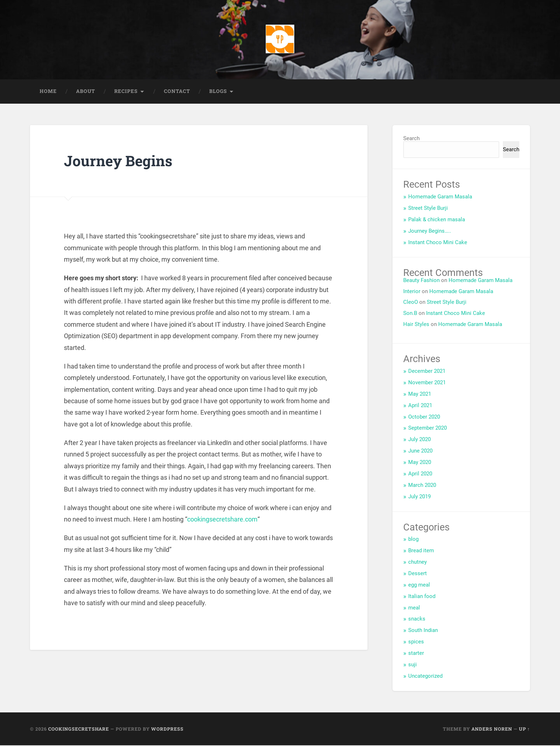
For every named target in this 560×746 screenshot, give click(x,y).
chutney (417, 563)
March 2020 (422, 486)
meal (414, 608)
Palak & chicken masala (437, 220)
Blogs (218, 92)
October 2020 (424, 417)
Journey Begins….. (430, 232)
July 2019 (419, 497)
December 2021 (427, 372)
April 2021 (420, 406)
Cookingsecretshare (79, 730)
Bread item (421, 551)
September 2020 (427, 429)
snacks (417, 619)
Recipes (126, 92)
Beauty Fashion (421, 281)
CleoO (411, 303)
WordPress (167, 730)
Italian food (422, 597)
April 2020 (420, 474)
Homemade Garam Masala (440, 197)
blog (413, 540)
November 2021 (427, 383)
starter (416, 654)
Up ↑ (524, 730)
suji (412, 665)
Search (411, 139)
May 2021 (420, 395)
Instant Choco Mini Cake (438, 243)
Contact (177, 92)
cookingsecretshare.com (222, 520)
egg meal (419, 586)
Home (48, 92)
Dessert (417, 574)
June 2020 (420, 451)
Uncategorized (425, 677)
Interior (412, 292)
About (86, 92)
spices (416, 642)
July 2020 (419, 440)
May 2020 (420, 463)
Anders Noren (492, 730)
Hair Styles (416, 325)
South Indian (423, 631)
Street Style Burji (428, 209)
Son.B (410, 314)
